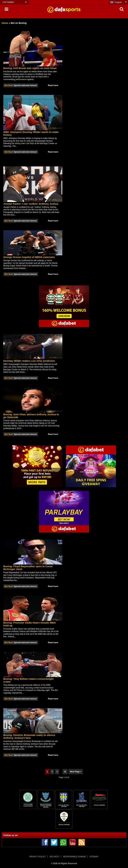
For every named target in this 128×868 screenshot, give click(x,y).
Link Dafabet (8, 2)
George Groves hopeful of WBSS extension (29, 257)
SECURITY (55, 857)
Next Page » (76, 772)
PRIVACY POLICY (38, 857)
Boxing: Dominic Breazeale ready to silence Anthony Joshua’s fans (29, 736)
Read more (53, 85)
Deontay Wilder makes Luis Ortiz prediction (29, 361)
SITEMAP (94, 857)
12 (65, 772)
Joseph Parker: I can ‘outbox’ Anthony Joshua (31, 204)
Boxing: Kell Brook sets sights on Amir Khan (30, 68)
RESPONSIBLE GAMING (75, 857)
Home (5, 23)
